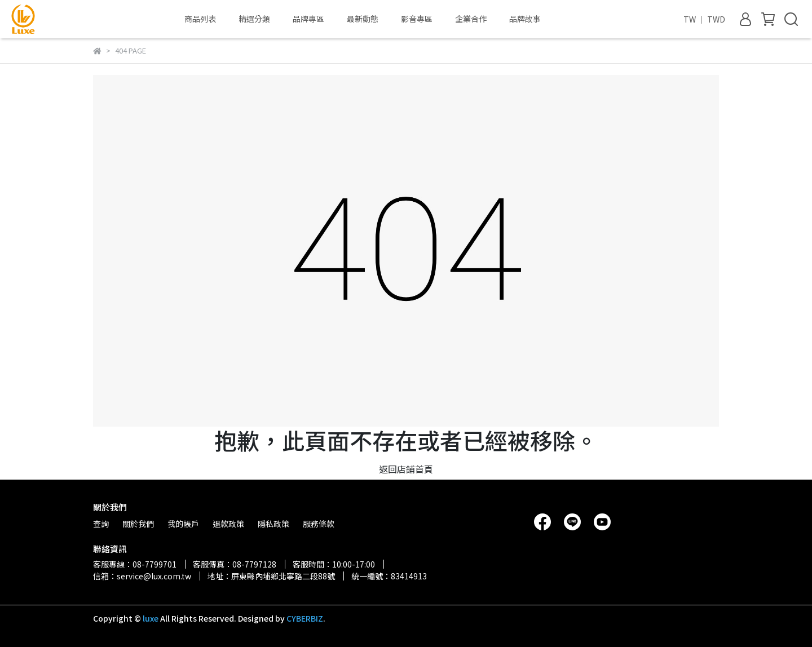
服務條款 (319, 524)
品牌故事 (525, 19)
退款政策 (228, 524)
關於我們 (138, 524)
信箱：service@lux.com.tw (142, 576)
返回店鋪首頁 (406, 469)
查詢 (101, 524)
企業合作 (471, 19)
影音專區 (417, 19)
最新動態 (363, 19)
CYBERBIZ (305, 618)
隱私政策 (273, 524)
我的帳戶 (183, 524)
